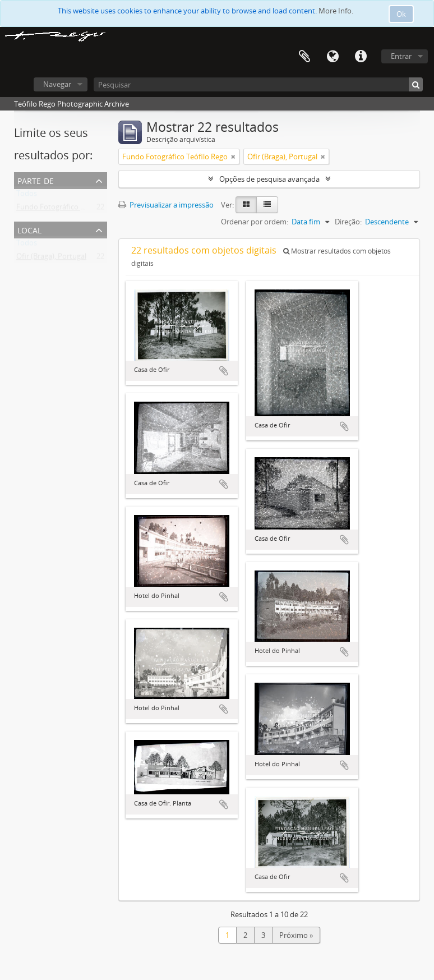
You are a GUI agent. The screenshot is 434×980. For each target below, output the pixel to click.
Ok (401, 14)
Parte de (36, 180)
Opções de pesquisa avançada (269, 179)
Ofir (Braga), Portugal (51, 259)
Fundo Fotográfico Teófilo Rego (69, 209)
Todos (27, 196)
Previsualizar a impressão (166, 205)
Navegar (57, 84)
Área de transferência (304, 57)
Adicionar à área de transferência (224, 371)
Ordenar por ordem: (255, 222)
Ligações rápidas (361, 57)
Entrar (401, 56)
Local (29, 229)
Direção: (348, 222)
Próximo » (296, 935)
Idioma (333, 57)
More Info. (336, 11)
